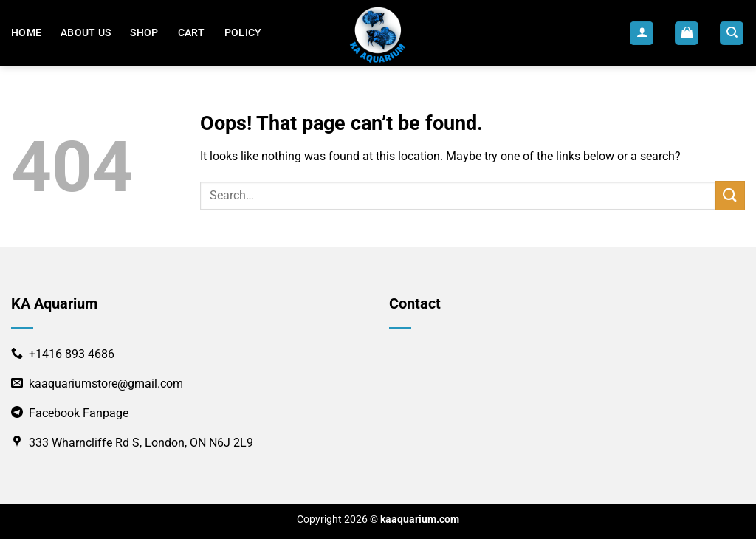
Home (26, 33)
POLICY (243, 33)
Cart (192, 33)
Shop (144, 33)
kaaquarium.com (420, 519)
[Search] (732, 34)
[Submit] (730, 195)
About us (86, 33)
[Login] (642, 34)
